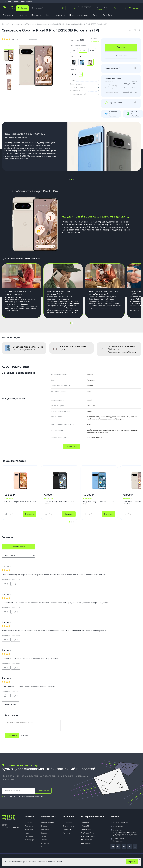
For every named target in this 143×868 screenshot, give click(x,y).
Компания (68, 817)
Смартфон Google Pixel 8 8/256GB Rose (20, 502)
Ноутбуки (23, 15)
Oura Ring (107, 15)
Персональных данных (34, 796)
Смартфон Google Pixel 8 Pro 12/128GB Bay (99, 503)
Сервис (44, 836)
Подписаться (43, 791)
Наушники (60, 15)
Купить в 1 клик (121, 55)
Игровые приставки (79, 15)
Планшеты (36, 15)
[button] (69, 179)
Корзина (133, 8)
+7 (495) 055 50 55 (84, 7)
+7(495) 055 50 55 (121, 823)
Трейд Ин (45, 843)
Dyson (95, 15)
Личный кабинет (48, 823)
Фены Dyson (86, 830)
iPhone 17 (85, 823)
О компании (68, 823)
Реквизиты (67, 830)
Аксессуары (30, 840)
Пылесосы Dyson (88, 836)
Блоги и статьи (69, 826)
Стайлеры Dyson (88, 833)
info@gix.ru (118, 827)
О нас (4, 2)
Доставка (16, 2)
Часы (48, 15)
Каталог (29, 817)
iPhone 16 (85, 826)
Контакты (29, 2)
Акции (44, 847)
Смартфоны (8, 15)
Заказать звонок (82, 9)
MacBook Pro (87, 840)
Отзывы (9, 2)
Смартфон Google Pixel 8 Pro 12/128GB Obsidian (59, 503)
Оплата (23, 2)
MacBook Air (86, 843)
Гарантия (45, 840)
